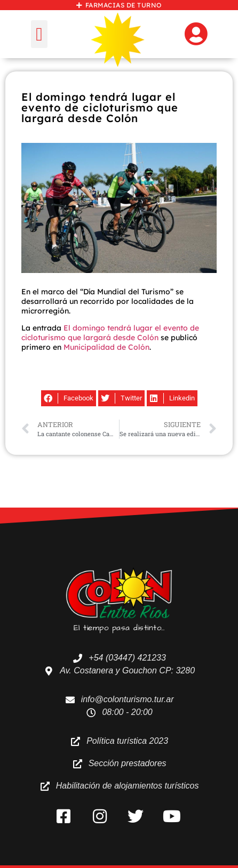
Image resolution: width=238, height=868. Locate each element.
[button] (39, 34)
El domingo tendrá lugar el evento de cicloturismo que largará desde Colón (110, 333)
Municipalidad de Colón (106, 347)
